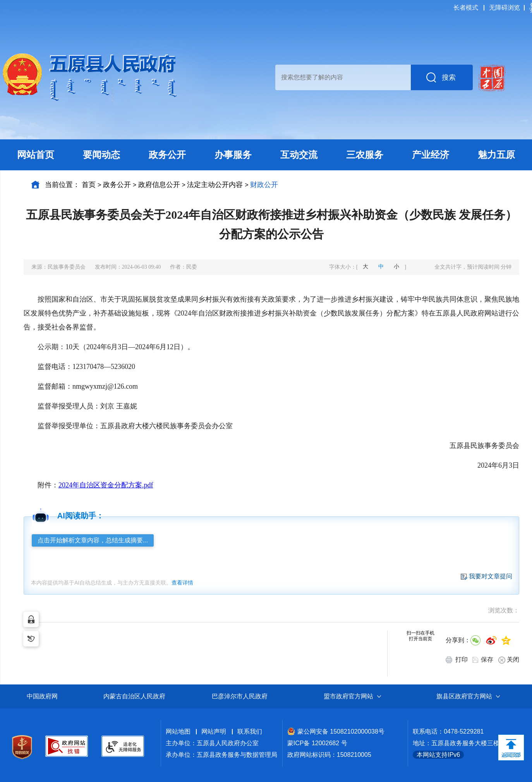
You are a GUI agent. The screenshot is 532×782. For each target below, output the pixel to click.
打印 (457, 660)
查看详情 (182, 583)
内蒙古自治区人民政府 (134, 696)
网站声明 (214, 731)
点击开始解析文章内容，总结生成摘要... (93, 540)
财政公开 (264, 185)
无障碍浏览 (505, 8)
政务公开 (117, 185)
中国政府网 (42, 696)
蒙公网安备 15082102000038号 (336, 731)
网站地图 (178, 731)
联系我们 (250, 731)
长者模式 (466, 8)
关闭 (509, 660)
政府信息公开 (159, 185)
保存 (487, 659)
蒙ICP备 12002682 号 (317, 743)
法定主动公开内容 (215, 185)
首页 (89, 185)
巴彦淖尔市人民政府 (240, 696)
